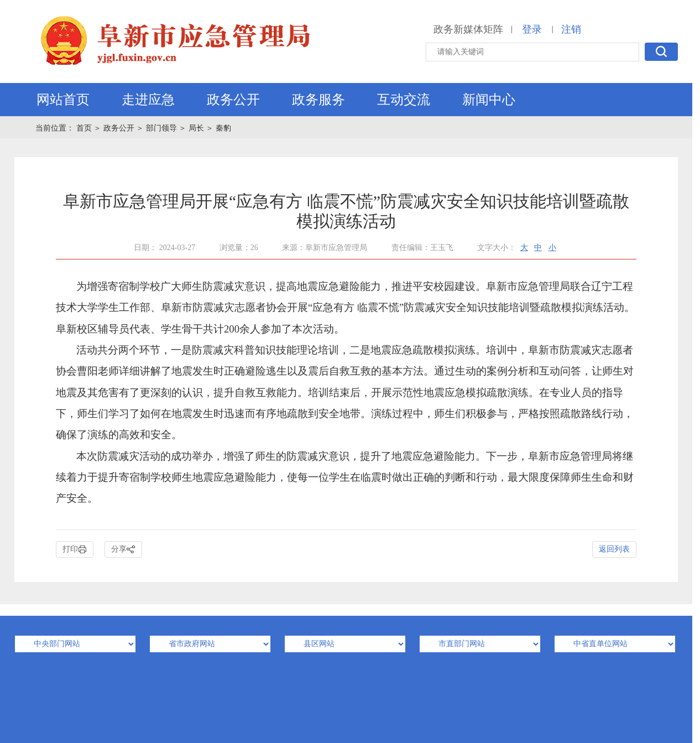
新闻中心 (489, 100)
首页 (85, 128)
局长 (196, 128)
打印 (75, 550)
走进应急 (148, 100)
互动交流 (404, 100)
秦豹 (223, 128)
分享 (123, 550)
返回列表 (614, 549)
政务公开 (233, 100)
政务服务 (318, 100)
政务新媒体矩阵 (468, 29)
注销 (571, 29)
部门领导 (161, 128)
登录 (532, 29)
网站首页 (63, 100)
